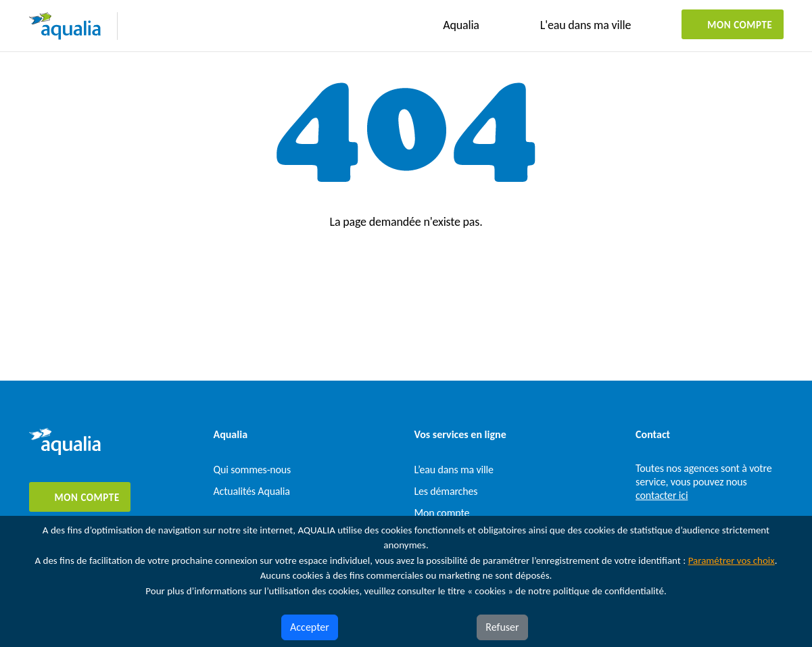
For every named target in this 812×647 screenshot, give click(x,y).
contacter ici (662, 495)
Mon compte (740, 25)
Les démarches (446, 491)
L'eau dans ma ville (586, 25)
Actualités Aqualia (252, 491)
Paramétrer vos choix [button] (732, 560)
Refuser (502, 627)
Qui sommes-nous (253, 470)
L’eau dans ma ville (454, 470)
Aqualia (461, 25)
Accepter (310, 627)
